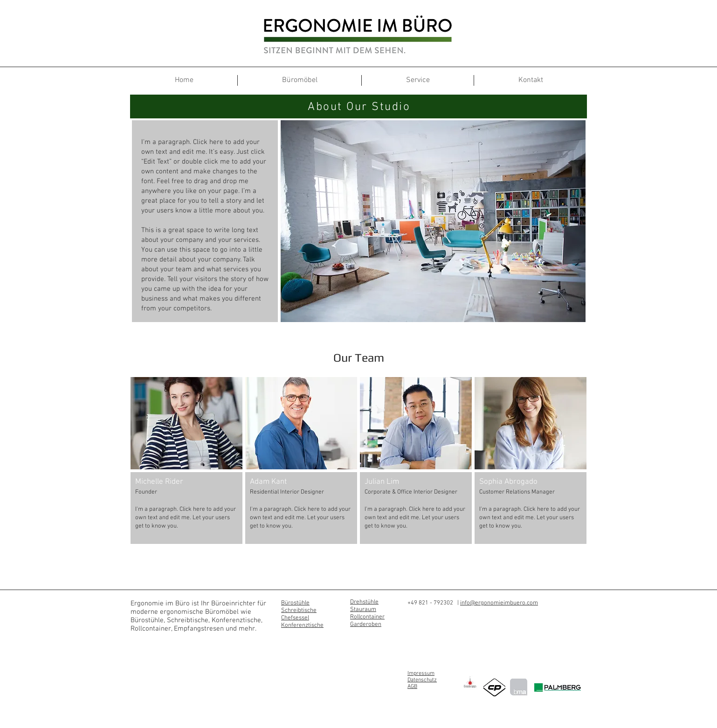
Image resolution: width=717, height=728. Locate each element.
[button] (186, 460)
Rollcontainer (367, 617)
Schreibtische (299, 611)
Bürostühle (295, 603)
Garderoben (366, 625)
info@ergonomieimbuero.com (499, 603)
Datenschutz (422, 680)
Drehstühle (364, 602)
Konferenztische (302, 625)
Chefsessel (295, 618)
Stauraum (363, 610)
